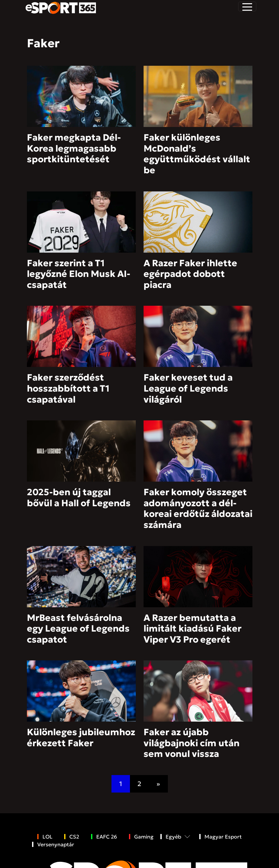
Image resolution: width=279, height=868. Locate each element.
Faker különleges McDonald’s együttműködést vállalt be (197, 154)
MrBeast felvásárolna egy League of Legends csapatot (78, 629)
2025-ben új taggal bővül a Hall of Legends (79, 498)
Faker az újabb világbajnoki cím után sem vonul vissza (192, 743)
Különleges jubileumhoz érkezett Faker (81, 738)
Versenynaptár (56, 844)
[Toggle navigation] (247, 6)
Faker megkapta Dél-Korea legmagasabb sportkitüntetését (74, 148)
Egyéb (173, 837)
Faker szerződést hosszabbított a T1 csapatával (68, 388)
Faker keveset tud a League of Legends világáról (188, 388)
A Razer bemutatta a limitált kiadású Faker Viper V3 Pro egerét (192, 629)
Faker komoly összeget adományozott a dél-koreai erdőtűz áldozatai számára (198, 508)
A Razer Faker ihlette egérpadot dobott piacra (190, 274)
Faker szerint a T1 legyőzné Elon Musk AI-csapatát (79, 274)
